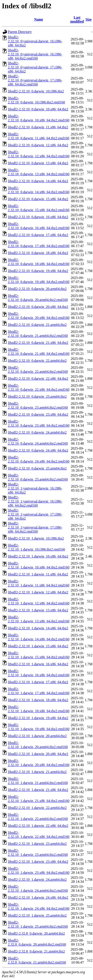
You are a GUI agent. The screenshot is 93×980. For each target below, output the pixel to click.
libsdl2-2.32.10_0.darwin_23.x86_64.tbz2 (38, 414)
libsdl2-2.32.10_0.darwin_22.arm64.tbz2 (37, 361)
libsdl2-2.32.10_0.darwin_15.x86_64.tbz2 (38, 199)
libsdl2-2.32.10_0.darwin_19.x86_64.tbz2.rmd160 (39, 280)
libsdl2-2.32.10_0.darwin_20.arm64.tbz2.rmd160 (38, 298)
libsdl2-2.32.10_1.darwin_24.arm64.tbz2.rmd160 (38, 889)
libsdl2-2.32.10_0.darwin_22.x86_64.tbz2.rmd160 (39, 388)
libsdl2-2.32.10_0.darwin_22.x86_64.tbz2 (38, 379)
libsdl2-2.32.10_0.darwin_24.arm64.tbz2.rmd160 (38, 441)
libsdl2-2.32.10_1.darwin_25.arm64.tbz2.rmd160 (38, 924)
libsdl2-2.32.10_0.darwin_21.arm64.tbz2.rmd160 (38, 334)
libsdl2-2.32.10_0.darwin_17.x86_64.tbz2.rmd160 (39, 244)
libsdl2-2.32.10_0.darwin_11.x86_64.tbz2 (38, 127)
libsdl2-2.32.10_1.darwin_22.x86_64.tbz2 (38, 826)
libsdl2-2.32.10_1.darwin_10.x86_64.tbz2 (38, 556)
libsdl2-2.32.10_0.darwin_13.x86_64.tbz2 (38, 163)
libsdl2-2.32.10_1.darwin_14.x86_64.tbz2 (38, 628)
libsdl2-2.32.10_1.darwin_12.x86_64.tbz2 (38, 592)
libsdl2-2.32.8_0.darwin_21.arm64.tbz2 (36, 951)
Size (89, 19)
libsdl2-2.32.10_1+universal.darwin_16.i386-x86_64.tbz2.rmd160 (35, 501)
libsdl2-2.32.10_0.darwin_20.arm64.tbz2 (37, 289)
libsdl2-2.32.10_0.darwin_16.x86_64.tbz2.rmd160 (39, 226)
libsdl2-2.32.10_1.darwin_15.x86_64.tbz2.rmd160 (39, 655)
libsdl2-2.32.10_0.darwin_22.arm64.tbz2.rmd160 (38, 370)
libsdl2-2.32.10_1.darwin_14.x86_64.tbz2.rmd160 (39, 637)
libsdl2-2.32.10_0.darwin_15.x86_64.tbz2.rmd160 (39, 208)
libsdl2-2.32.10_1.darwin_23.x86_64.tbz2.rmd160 (39, 871)
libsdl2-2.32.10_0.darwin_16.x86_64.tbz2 (38, 217)
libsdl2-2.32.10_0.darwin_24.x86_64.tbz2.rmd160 (39, 459)
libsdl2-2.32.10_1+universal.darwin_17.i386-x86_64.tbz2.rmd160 (35, 527)
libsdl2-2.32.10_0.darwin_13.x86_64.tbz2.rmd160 (39, 172)
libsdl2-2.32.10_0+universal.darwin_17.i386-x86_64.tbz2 (35, 67)
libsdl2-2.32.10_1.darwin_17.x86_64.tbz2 (38, 682)
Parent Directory (20, 32)
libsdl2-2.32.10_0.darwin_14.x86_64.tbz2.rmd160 (39, 190)
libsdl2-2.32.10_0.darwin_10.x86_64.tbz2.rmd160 (39, 118)
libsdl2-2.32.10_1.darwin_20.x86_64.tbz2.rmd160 (39, 763)
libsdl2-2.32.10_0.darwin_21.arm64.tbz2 (37, 325)
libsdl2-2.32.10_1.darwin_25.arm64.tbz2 (37, 915)
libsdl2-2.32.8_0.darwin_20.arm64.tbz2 (36, 933)
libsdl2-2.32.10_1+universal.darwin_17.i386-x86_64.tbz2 (35, 514)
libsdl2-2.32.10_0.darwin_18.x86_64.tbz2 (38, 253)
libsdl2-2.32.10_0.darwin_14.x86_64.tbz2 (38, 181)
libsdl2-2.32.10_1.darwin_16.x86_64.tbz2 (38, 664)
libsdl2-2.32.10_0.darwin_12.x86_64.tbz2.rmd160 (39, 154)
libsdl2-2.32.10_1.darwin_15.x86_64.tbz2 (38, 646)
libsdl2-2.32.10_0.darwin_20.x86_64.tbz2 (38, 307)
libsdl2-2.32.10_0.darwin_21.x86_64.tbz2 (38, 343)
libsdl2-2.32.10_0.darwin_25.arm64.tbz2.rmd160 (38, 477)
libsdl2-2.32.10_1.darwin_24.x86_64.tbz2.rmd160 (39, 906)
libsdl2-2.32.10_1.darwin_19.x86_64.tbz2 (38, 718)
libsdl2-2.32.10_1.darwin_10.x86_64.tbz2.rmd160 (39, 565)
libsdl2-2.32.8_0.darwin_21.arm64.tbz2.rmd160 (37, 960)
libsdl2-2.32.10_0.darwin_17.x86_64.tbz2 (38, 235)
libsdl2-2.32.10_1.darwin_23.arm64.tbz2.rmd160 (38, 853)
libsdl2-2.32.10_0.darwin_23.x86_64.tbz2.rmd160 (39, 423)
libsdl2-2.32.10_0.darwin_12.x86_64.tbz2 (38, 145)
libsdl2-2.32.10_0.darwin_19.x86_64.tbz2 (38, 271)
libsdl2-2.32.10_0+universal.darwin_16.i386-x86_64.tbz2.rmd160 (35, 54)
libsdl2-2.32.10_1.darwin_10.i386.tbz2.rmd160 (36, 547)
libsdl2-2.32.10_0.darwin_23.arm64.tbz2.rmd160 (38, 405)
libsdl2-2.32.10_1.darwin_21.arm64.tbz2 (37, 772)
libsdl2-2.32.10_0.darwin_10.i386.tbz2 (36, 91)
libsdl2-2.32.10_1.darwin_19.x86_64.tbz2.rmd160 (39, 727)
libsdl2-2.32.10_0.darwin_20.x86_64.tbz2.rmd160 (39, 316)
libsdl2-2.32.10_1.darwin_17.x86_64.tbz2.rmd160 (39, 691)
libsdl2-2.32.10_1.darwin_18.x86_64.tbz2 (38, 700)
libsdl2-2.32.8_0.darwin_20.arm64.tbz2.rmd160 (37, 942)
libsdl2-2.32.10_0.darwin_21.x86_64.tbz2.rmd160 (39, 352)
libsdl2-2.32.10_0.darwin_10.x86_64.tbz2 (38, 109)
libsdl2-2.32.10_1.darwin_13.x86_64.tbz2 (38, 610)
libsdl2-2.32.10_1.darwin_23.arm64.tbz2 (37, 844)
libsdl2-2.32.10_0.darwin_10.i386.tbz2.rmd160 (36, 100)
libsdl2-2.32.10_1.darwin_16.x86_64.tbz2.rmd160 (39, 673)
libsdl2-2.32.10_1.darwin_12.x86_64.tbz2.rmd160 (39, 601)
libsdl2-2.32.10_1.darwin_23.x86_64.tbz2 (38, 862)
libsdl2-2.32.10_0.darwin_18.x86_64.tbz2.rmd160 (39, 262)
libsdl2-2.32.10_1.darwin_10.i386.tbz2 (36, 538)
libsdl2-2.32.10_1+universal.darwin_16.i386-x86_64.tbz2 (35, 488)
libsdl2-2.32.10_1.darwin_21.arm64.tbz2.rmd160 (38, 781)
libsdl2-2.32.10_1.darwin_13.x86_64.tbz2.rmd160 (39, 619)
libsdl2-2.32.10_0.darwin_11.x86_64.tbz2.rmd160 (39, 136)
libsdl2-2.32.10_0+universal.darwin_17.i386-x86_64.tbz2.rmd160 (35, 80)
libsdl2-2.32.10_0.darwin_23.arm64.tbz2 (37, 397)
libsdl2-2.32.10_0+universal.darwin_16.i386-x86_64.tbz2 (35, 41)
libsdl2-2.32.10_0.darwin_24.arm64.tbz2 (37, 432)
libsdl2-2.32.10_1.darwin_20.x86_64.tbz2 (38, 754)
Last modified (77, 19)
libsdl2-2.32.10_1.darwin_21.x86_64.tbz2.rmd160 (39, 799)
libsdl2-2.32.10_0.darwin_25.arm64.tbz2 (37, 468)
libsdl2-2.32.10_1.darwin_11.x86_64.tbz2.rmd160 (39, 583)
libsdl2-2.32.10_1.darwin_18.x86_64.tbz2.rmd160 (39, 709)
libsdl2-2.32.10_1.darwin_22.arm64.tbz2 (37, 808)
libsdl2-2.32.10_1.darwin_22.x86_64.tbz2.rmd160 (39, 835)
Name (39, 19)
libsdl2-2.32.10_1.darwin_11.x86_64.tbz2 (38, 574)
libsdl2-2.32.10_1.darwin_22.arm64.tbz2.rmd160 (38, 817)
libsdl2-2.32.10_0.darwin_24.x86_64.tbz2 (38, 450)
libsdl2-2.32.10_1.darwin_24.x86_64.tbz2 (38, 898)
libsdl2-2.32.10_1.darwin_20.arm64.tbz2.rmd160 (38, 745)
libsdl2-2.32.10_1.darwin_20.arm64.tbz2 (37, 736)
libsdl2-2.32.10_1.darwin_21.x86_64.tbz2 (38, 790)
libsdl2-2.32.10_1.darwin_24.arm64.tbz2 (37, 880)
